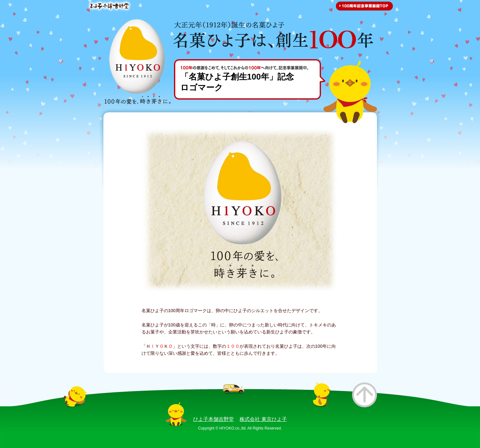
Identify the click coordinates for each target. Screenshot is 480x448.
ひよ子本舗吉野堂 (213, 419)
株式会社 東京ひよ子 (263, 419)
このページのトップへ (365, 395)
